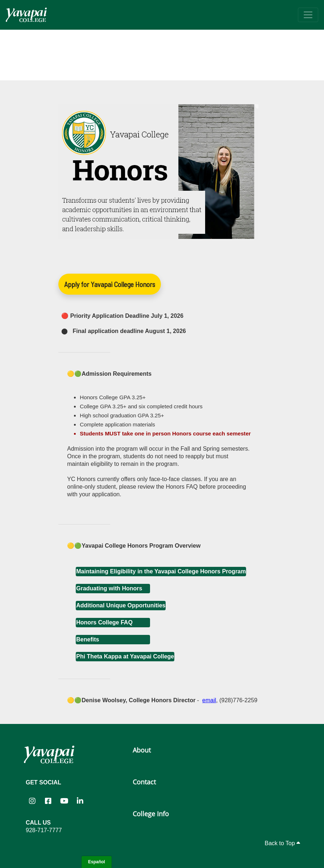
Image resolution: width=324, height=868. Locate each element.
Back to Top (282, 843)
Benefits (88, 639)
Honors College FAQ (104, 622)
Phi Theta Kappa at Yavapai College (125, 656)
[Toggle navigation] (308, 15)
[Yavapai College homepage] (26, 15)
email (209, 700)
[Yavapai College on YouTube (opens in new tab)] (64, 801)
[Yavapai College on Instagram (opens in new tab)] (32, 801)
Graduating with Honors (109, 588)
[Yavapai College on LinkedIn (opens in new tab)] (80, 801)
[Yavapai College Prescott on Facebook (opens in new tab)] (48, 801)
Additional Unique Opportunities (121, 605)
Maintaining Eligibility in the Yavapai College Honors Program (161, 571)
